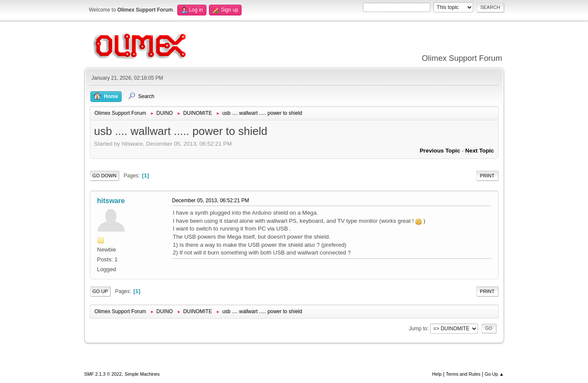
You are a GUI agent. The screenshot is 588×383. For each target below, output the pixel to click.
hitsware (111, 201)
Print (487, 176)
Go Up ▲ (494, 374)
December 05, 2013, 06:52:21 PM (211, 200)
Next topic (479, 151)
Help (437, 374)
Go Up (100, 291)
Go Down (105, 176)
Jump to (418, 328)
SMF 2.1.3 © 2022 (103, 374)
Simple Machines (142, 374)
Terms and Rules (463, 374)
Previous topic (440, 151)
